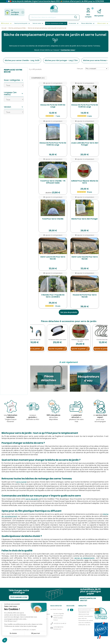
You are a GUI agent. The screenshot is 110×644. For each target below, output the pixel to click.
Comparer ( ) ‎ (38, 79)
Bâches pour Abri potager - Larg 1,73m (61, 61)
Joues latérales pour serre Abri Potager (85, 145)
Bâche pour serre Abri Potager (85, 220)
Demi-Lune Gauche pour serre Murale (85, 259)
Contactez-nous (68, 51)
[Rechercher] (54, 17)
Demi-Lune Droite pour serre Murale (53, 259)
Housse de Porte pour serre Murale (85, 297)
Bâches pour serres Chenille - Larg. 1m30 (22, 61)
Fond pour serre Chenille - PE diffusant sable (53, 183)
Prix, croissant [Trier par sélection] (97, 69)
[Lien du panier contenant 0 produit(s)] (99, 13)
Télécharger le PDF (19, 598)
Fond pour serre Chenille (53, 220)
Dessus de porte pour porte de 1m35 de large (85, 107)
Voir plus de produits (69, 313)
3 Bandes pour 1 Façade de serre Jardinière (53, 297)
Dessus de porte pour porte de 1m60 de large (53, 145)
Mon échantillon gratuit (88, 600)
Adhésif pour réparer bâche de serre (85, 183)
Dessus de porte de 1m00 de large (53, 107)
